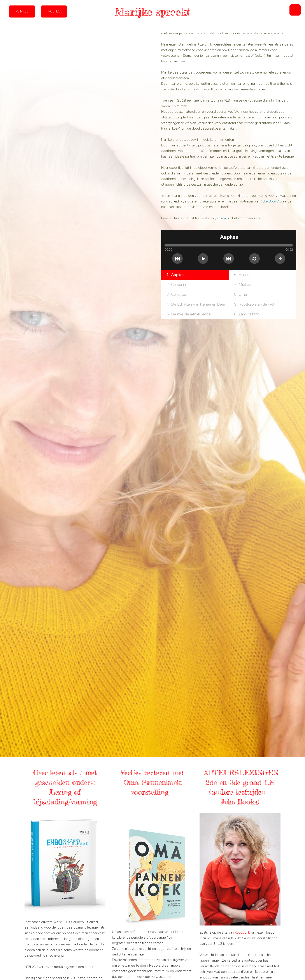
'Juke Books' (270, 201)
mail (225, 218)
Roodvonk (243, 932)
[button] (295, 10)
